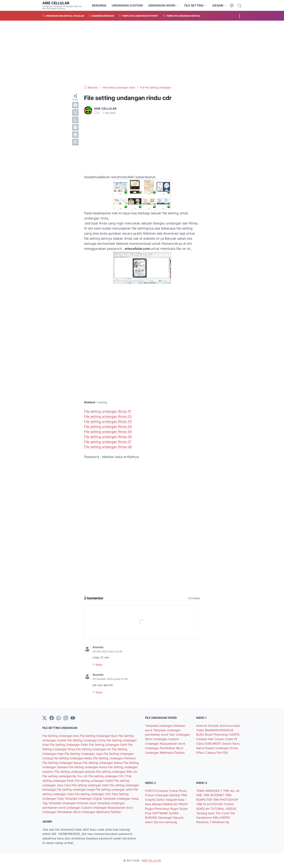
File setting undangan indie (91, 785)
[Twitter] (45, 718)
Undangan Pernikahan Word (62, 812)
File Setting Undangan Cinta (87, 740)
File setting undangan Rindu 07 (108, 442)
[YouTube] (73, 718)
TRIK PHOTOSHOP (225, 800)
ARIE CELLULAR (56, 3)
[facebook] (75, 105)
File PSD (222, 753)
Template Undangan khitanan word (73, 803)
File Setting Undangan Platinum (114, 758)
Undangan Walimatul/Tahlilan (101, 812)
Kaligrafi (172, 800)
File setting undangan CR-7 (108, 776)
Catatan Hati (205, 739)
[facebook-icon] (52, 718)
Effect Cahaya (206, 753)
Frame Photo (178, 791)
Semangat (166, 818)
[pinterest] (75, 135)
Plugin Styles (179, 809)
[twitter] (75, 113)
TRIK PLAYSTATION (210, 804)
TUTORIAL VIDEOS (223, 809)
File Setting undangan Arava (88, 767)
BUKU (201, 735)
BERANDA (99, 5)
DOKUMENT (213, 744)
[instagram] (66, 718)
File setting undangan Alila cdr (117, 772)
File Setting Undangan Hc (94, 749)
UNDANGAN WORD (162, 5)
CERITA (234, 735)
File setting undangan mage (76, 790)
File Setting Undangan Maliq (73, 758)
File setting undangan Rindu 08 (108, 447)
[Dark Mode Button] (232, 5)
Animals (214, 726)
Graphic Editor (155, 800)
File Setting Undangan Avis (61, 736)
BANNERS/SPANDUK (219, 730)
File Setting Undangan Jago (84, 754)
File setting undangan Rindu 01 (108, 411)
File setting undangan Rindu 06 (108, 437)
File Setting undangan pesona (75, 772)
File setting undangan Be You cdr (65, 776)
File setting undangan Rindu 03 (108, 422)
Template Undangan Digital (84, 799)
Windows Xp (221, 822)
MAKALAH (171, 804)
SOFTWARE (161, 813)
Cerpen (220, 739)
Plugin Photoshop (158, 809)
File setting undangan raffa (114, 790)
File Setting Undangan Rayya (63, 763)
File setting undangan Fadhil (94, 781)
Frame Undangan (157, 795)
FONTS (150, 791)
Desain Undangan (218, 748)
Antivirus (226, 726)
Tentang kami (206, 813)
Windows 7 (204, 822)
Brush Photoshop (217, 735)
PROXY (183, 804)
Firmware (162, 791)
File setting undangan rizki (93, 794)
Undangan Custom (80, 808)
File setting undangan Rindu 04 (108, 427)
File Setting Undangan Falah (69, 745)
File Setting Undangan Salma (103, 763)
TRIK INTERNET (214, 795)
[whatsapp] (75, 120)
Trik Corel (223, 813)
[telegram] (75, 127)
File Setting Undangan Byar (99, 736)
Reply (99, 665)
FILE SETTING (194, 5)
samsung (171, 822)
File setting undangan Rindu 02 (108, 416)
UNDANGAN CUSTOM (127, 5)
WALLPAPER (221, 818)
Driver (234, 748)
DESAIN (218, 5)
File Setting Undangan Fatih (108, 745)
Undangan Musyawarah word (113, 808)
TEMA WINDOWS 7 (210, 791)
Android (202, 726)
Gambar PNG (178, 795)
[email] (75, 142)
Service (159, 822)
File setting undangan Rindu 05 (108, 432)
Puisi (149, 813)
